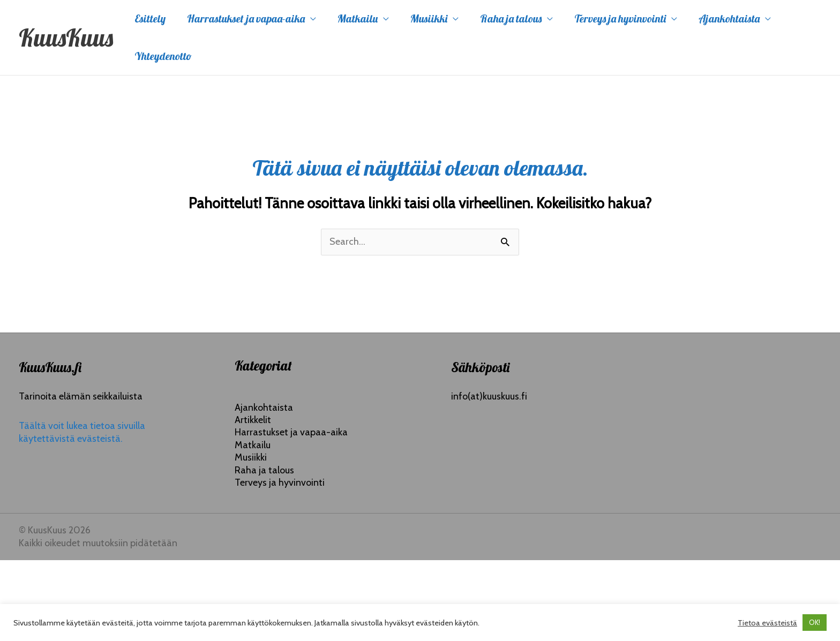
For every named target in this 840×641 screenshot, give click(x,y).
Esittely (150, 18)
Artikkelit (253, 420)
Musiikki (429, 18)
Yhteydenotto (163, 56)
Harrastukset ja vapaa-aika (246, 18)
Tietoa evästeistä (767, 623)
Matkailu (358, 18)
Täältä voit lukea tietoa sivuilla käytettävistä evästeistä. (82, 432)
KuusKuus (66, 37)
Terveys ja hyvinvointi (620, 18)
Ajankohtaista (729, 18)
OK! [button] (815, 622)
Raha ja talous (511, 18)
